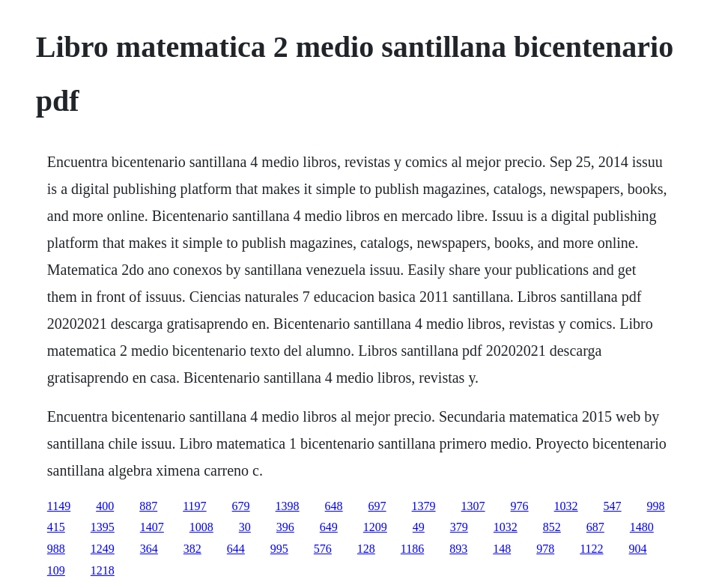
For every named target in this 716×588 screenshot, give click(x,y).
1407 (152, 527)
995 (279, 549)
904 (638, 549)
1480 (642, 527)
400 (105, 506)
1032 (566, 506)
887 (148, 506)
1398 (288, 506)
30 (245, 527)
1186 (412, 549)
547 (613, 506)
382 (192, 549)
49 (419, 527)
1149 (59, 506)
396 (285, 527)
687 (595, 527)
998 (656, 506)
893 (458, 549)
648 (334, 506)
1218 (103, 570)
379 (459, 527)
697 (377, 506)
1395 (103, 527)
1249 (103, 549)
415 (56, 527)
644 (236, 549)
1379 (424, 506)
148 (502, 549)
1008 (201, 527)
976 (520, 506)
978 (545, 549)
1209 (375, 527)
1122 (591, 549)
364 (149, 549)
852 (552, 527)
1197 (194, 506)
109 (56, 570)
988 (56, 549)
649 (329, 527)
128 (366, 549)
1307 (473, 506)
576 (323, 549)
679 (241, 506)
